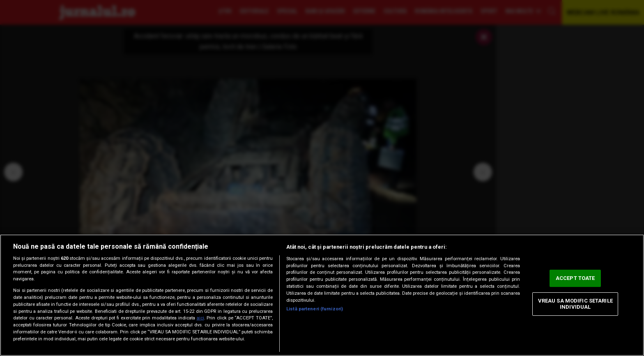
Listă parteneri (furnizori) (315, 309)
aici (200, 318)
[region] (322, 295)
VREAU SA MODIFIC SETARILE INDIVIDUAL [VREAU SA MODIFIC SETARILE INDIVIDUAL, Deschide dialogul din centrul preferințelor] (575, 304)
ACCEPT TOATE (575, 278)
